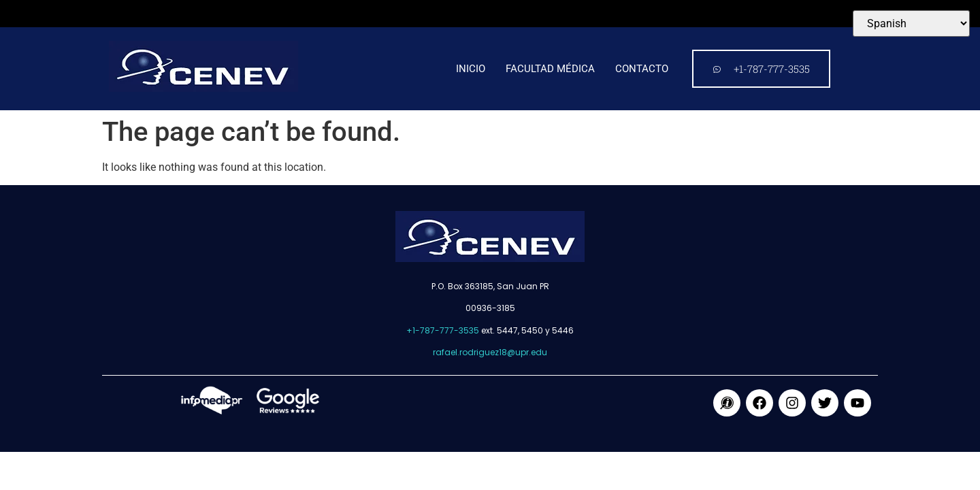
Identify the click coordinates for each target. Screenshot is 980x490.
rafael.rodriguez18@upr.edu (490, 352)
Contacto (642, 69)
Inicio (471, 69)
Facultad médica (550, 69)
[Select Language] (911, 23)
